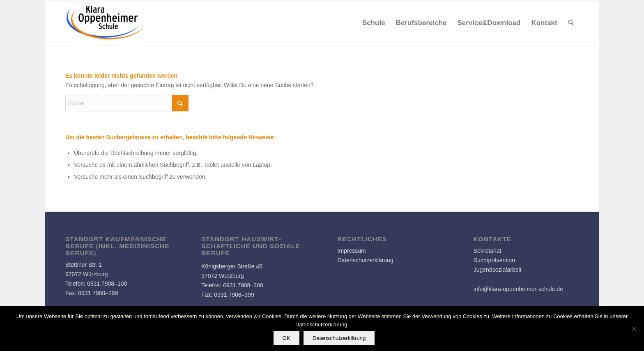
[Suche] (571, 23)
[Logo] (105, 23)
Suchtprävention (494, 260)
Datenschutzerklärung (366, 260)
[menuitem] (374, 23)
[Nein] (634, 329)
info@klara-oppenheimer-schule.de (518, 289)
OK (286, 338)
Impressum (352, 251)
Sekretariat (488, 251)
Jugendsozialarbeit (498, 270)
